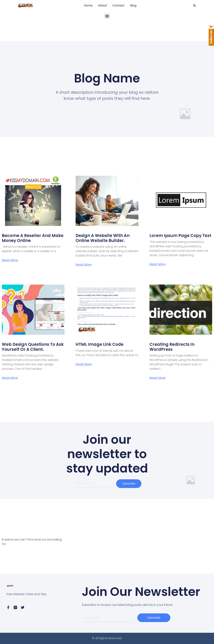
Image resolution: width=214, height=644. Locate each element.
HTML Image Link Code (100, 344)
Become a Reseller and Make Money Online (33, 238)
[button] (194, 6)
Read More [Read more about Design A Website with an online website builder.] (84, 265)
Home (88, 5)
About (102, 5)
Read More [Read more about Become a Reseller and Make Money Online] (10, 260)
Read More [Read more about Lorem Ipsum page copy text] (158, 264)
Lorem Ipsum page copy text (180, 236)
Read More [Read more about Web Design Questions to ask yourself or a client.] (10, 378)
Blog (133, 5)
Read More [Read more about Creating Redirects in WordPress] (158, 378)
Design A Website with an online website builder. (103, 238)
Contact (119, 5)
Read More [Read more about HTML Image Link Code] (84, 364)
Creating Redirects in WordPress (172, 347)
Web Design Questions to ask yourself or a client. (33, 347)
